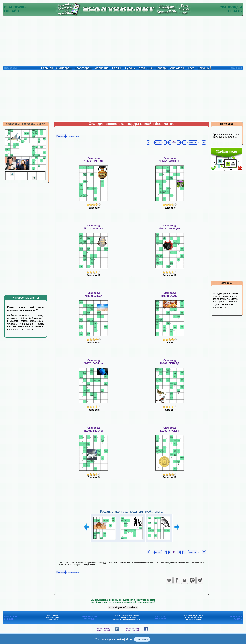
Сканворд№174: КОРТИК (94, 227)
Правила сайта (53, 617)
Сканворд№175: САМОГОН (170, 159)
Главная (61, 136)
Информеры (53, 616)
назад (158, 143)
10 (179, 143)
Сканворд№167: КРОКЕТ (170, 429)
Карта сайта (53, 619)
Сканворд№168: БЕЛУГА (94, 429)
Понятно (142, 639)
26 (204, 143)
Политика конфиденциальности (127, 619)
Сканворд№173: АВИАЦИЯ (170, 227)
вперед (193, 143)
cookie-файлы (123, 639)
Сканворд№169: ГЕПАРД (170, 362)
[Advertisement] (123, 40)
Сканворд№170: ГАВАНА (94, 362)
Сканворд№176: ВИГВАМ (94, 159)
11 (184, 143)
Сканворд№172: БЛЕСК (94, 294)
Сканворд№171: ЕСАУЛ (170, 294)
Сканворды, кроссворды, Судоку (26, 124)
